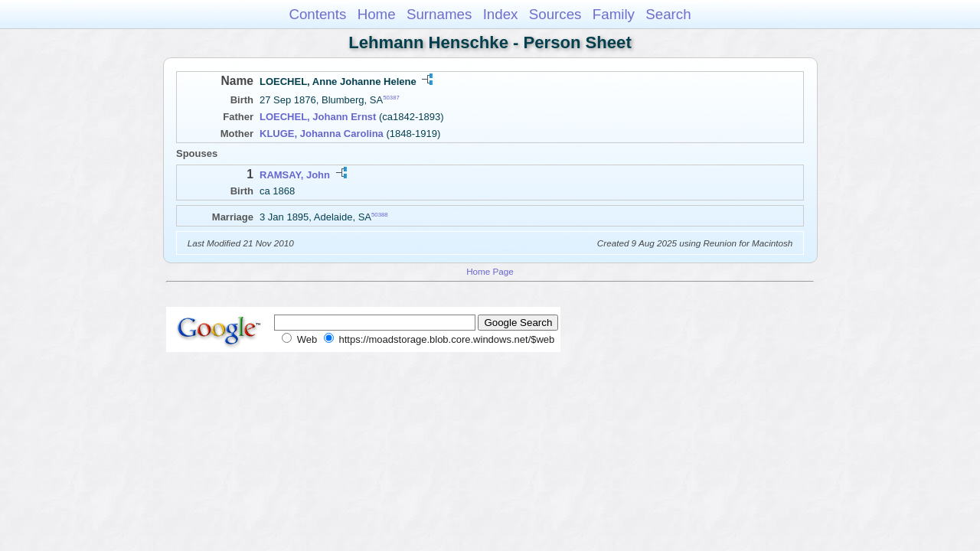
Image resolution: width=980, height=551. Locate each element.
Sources (555, 14)
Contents (317, 14)
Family (614, 14)
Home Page (490, 271)
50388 (380, 214)
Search (668, 14)
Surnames (439, 14)
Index (501, 14)
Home (377, 14)
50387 (391, 98)
